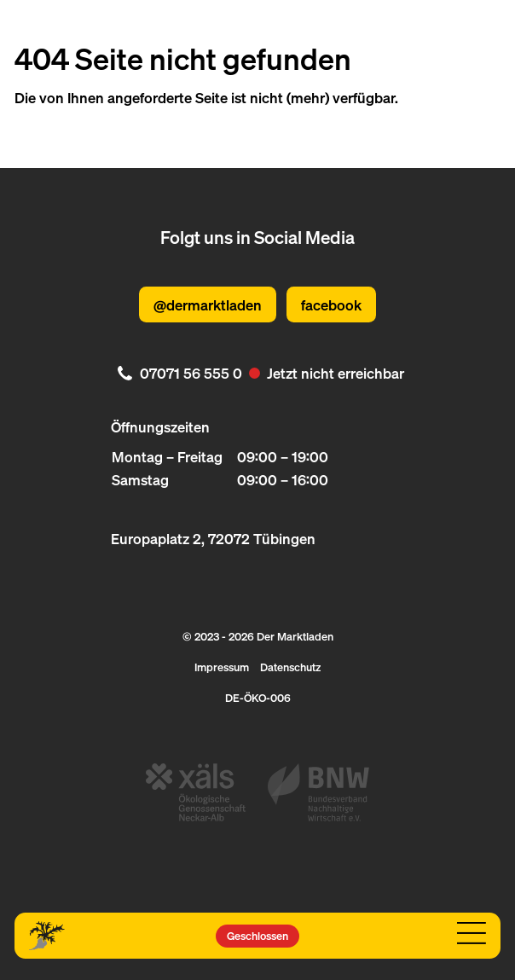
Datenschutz (290, 667)
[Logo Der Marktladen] (47, 935)
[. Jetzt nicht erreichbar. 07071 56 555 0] (258, 373)
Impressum (222, 667)
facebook (331, 304)
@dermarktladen (208, 304)
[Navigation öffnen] (472, 934)
